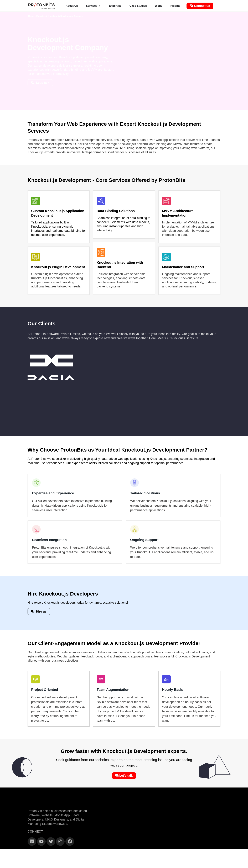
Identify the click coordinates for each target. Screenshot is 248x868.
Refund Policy (212, 864)
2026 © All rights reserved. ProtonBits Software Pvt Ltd (62, 864)
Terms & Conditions (189, 864)
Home (31, 16)
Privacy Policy (165, 864)
